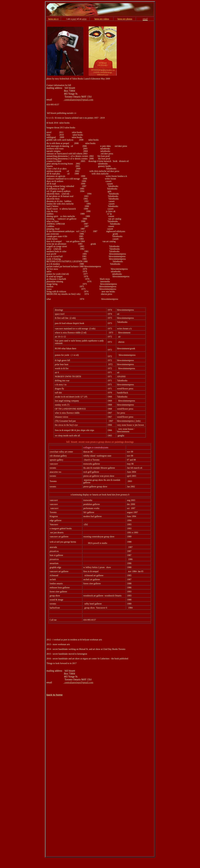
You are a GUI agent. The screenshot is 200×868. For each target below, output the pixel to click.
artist (84, 19)
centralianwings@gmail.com (78, 100)
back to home (55, 695)
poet (74, 19)
